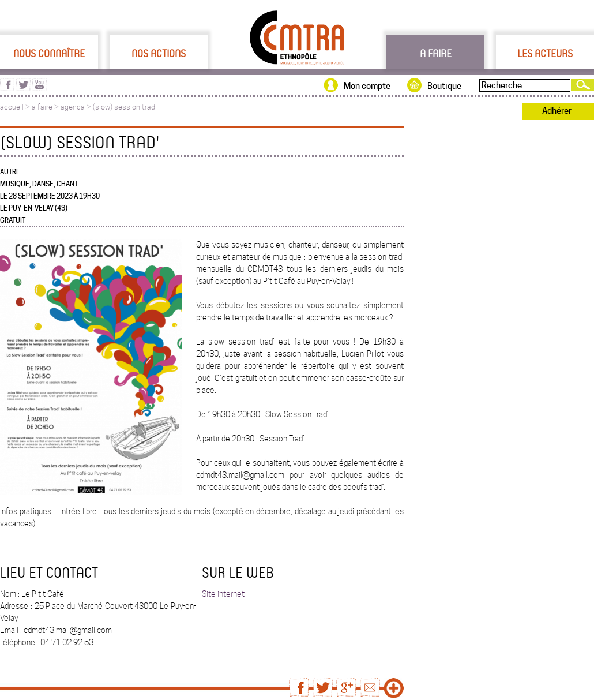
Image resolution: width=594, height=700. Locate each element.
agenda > (77, 107)
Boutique (444, 86)
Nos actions (159, 53)
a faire (42, 107)
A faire (436, 53)
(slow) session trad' (125, 107)
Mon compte (367, 86)
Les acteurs (545, 53)
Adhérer (557, 111)
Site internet (223, 594)
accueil (12, 107)
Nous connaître (49, 53)
